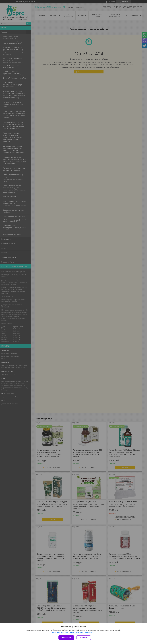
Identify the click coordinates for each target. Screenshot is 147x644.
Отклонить (84, 638)
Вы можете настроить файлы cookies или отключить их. (73, 632)
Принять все (66, 638)
